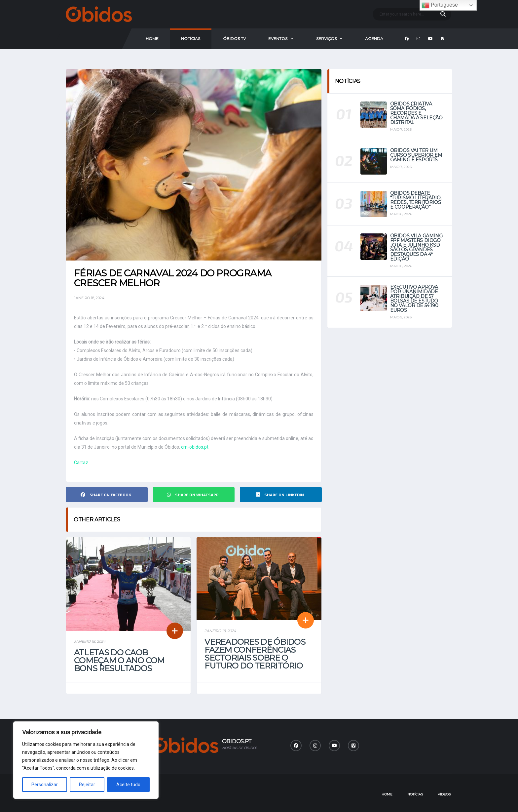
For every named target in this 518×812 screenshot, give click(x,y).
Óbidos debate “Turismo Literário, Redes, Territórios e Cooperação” (416, 200)
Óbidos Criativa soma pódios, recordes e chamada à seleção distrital (416, 113)
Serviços (326, 39)
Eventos (278, 39)
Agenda (374, 39)
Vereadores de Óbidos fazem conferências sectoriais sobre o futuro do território (255, 654)
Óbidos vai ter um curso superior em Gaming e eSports (416, 155)
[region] (86, 760)
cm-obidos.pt (195, 447)
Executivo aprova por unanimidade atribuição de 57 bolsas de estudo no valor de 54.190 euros (414, 299)
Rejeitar (87, 785)
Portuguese (440, 5)
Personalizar (45, 785)
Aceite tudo (128, 785)
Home (152, 39)
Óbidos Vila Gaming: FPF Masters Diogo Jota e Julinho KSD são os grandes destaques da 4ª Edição (417, 247)
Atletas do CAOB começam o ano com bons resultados (119, 660)
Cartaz (81, 463)
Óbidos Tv (234, 39)
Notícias (191, 39)
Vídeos (444, 794)
